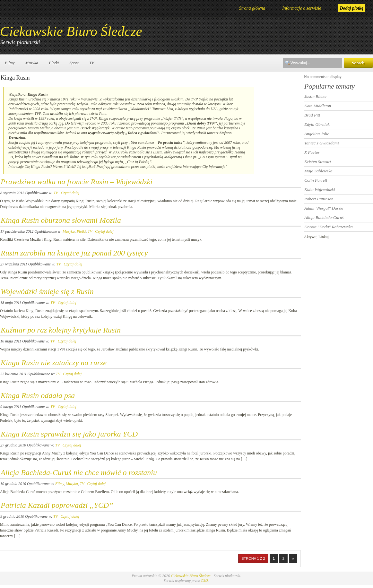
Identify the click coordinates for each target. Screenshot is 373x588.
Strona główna (252, 8)
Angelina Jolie (317, 134)
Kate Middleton (318, 106)
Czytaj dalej (70, 193)
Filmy (10, 63)
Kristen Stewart (318, 162)
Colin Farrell (316, 180)
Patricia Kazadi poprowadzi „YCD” (57, 505)
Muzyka (32, 63)
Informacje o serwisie (302, 8)
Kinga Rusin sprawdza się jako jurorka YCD (69, 434)
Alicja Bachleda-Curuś (324, 217)
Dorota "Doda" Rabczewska (329, 227)
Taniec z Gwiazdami (322, 143)
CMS (204, 581)
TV (92, 63)
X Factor (312, 152)
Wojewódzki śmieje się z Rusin (47, 291)
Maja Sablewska (318, 171)
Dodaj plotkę (352, 8)
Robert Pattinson (319, 199)
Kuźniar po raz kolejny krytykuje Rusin (61, 330)
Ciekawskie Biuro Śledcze (71, 31)
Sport (74, 63)
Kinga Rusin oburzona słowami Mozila (61, 220)
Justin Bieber (316, 96)
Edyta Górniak (317, 124)
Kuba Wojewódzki (320, 190)
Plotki (54, 63)
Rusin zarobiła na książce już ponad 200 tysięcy (74, 253)
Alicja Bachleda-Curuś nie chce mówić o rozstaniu (79, 472)
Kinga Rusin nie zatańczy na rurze (54, 363)
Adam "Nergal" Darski (324, 208)
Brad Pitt (312, 115)
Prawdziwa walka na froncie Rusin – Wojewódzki (77, 182)
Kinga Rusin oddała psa (38, 395)
